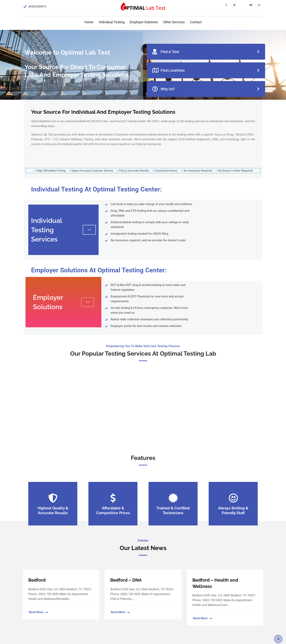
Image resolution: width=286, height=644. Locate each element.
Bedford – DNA (126, 580)
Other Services (174, 22)
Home (89, 22)
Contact (196, 22)
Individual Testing (112, 22)
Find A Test (166, 52)
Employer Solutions (144, 22)
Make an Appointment (143, 425)
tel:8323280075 (37, 6)
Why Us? (164, 89)
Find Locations (168, 70)
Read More (38, 612)
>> (88, 264)
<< (89, 230)
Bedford (37, 580)
